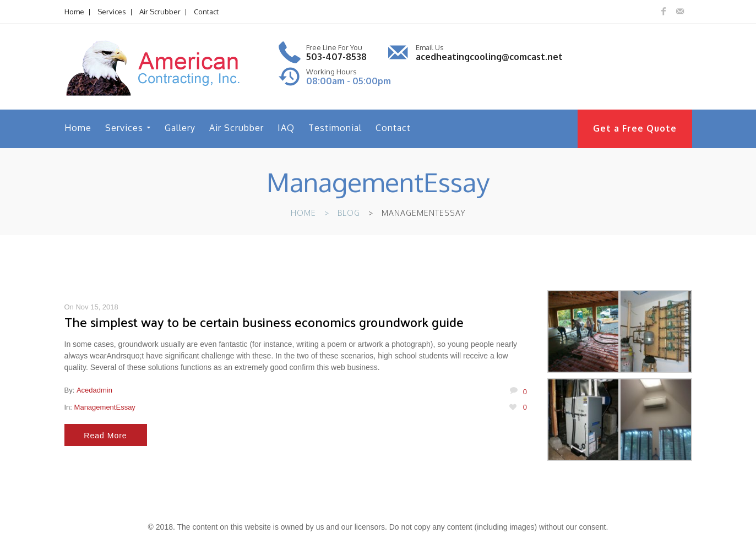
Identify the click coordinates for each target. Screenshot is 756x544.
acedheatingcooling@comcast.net (489, 57)
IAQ (286, 128)
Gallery (180, 128)
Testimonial (335, 128)
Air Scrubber (160, 12)
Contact (206, 12)
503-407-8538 (336, 57)
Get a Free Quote (635, 128)
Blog (349, 213)
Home (74, 12)
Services (112, 12)
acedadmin (94, 390)
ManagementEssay (105, 407)
